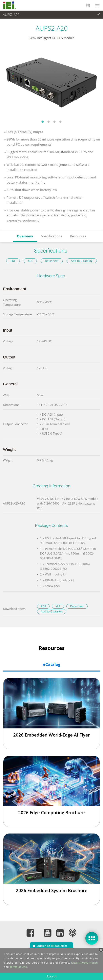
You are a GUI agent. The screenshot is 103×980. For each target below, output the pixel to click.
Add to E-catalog (82, 261)
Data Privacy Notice (85, 963)
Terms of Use (18, 967)
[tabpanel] (51, 83)
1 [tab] (43, 122)
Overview (25, 236)
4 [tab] (60, 122)
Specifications (51, 236)
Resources (78, 236)
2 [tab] (49, 122)
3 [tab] (54, 122)
